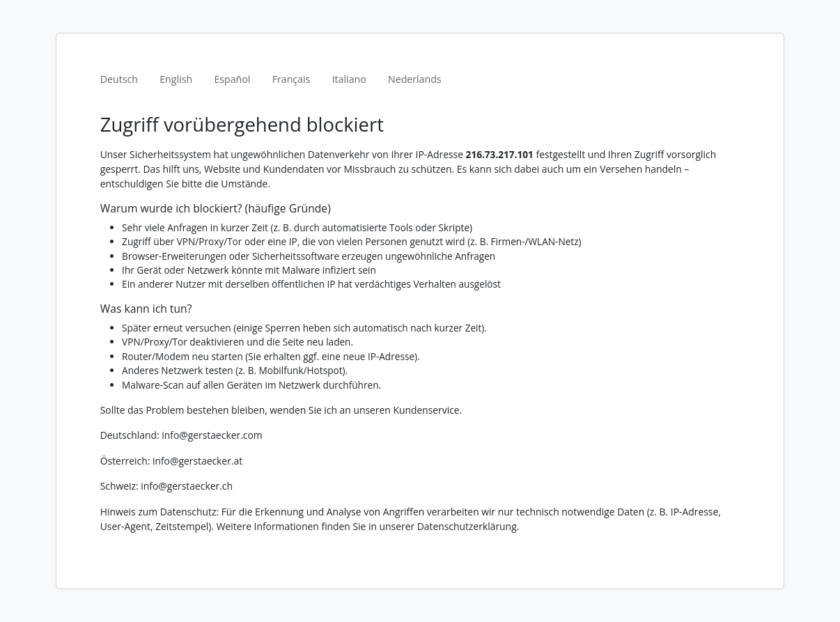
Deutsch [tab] (119, 79)
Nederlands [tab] (415, 79)
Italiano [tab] (349, 79)
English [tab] (176, 79)
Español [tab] (232, 79)
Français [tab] (291, 79)
